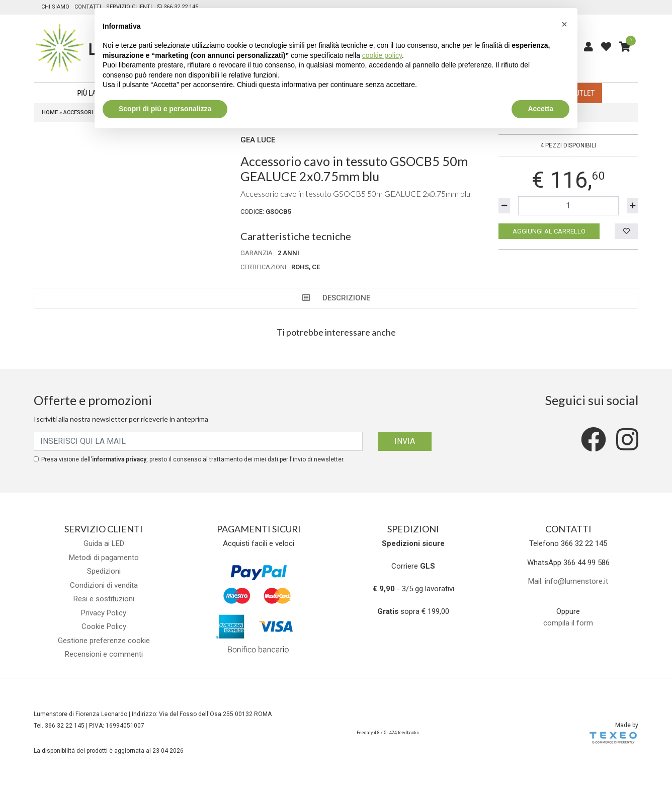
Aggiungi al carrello (549, 231)
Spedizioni (104, 571)
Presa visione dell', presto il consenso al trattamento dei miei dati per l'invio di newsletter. (193, 459)
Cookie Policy (104, 626)
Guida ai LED (104, 543)
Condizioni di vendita (104, 585)
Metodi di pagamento (104, 558)
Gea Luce (258, 140)
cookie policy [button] (382, 55)
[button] (564, 24)
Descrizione (336, 298)
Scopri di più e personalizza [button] (165, 109)
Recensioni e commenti (104, 654)
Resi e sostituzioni (104, 599)
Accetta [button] (540, 109)
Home (50, 112)
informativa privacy (119, 459)
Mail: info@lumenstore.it (568, 581)
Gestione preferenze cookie (104, 641)
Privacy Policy (104, 613)
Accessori (78, 112)
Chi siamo (55, 7)
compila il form (568, 623)
